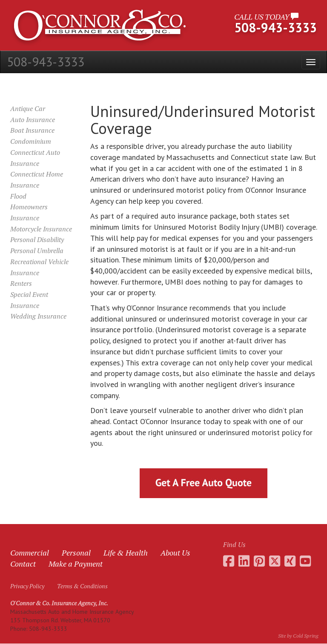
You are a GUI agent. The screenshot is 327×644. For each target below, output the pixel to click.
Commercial (30, 553)
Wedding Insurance (38, 316)
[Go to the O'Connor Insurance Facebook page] (229, 561)
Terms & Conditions (82, 586)
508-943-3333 (46, 61)
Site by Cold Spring (298, 636)
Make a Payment (76, 564)
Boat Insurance (32, 130)
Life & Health (126, 553)
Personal (76, 553)
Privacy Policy (27, 586)
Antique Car (28, 108)
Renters (21, 283)
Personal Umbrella (37, 251)
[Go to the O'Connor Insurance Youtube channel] (305, 561)
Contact (23, 564)
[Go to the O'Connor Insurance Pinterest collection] (259, 561)
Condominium (31, 141)
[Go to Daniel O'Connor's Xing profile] (290, 561)
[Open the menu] (311, 62)
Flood (18, 196)
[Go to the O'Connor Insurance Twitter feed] (275, 561)
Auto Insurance (33, 120)
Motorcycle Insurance (41, 229)
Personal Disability (37, 239)
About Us (175, 553)
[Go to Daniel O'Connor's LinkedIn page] (244, 561)
